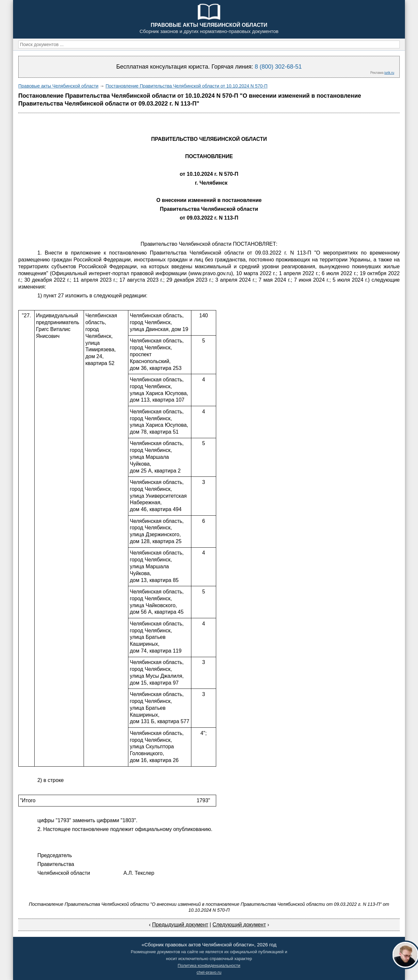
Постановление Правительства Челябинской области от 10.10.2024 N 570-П (186, 86)
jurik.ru (389, 73)
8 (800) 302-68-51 (278, 67)
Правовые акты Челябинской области (58, 86)
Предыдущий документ (180, 925)
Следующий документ (239, 925)
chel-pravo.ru (209, 972)
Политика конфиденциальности (209, 965)
